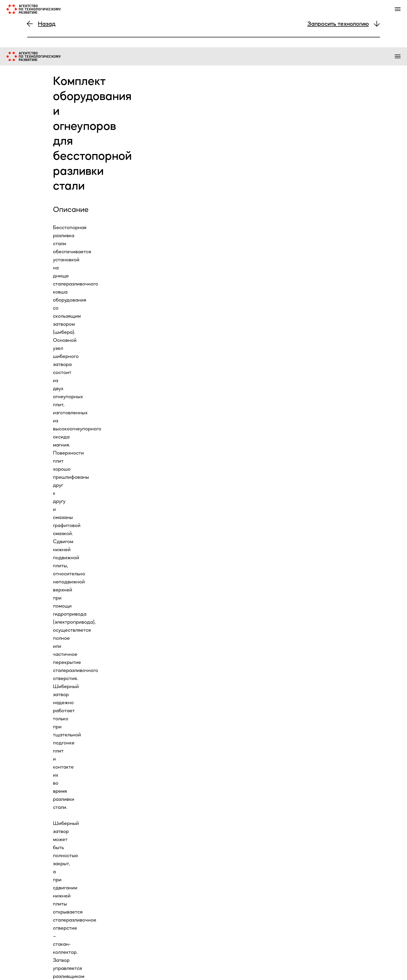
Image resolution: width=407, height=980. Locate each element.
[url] (110, 881)
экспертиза (284, 58)
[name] (110, 901)
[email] (110, 942)
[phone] (110, 962)
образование (344, 58)
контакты (372, 58)
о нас (215, 58)
